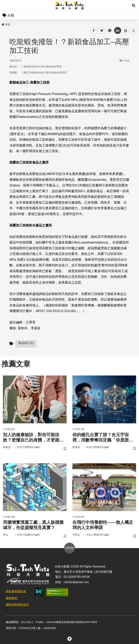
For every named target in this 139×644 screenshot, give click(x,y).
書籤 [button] (134, 30)
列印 (126, 30)
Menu (5, 5)
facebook (94, 31)
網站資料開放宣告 (17, 605)
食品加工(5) (26, 343)
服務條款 (12, 598)
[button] (134, 5)
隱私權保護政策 (16, 591)
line (109, 31)
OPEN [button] (69, 548)
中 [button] (118, 31)
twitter (102, 31)
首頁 (6, 24)
